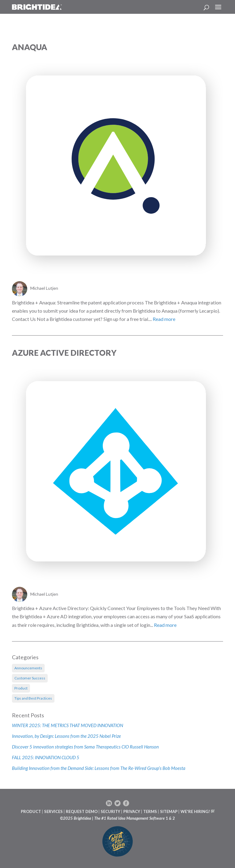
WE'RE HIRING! (195, 811)
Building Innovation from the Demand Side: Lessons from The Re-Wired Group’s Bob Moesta (99, 768)
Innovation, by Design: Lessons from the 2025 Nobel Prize (67, 736)
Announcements (28, 668)
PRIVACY (132, 811)
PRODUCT (31, 811)
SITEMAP (169, 811)
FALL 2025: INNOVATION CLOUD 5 (46, 757)
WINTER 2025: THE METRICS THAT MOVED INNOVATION (67, 725)
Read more (164, 319)
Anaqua (30, 47)
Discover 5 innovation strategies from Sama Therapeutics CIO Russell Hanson (85, 747)
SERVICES (53, 811)
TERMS (150, 811)
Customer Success (30, 678)
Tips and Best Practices (33, 698)
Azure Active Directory (64, 353)
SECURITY (110, 811)
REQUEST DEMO (82, 811)
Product (21, 688)
